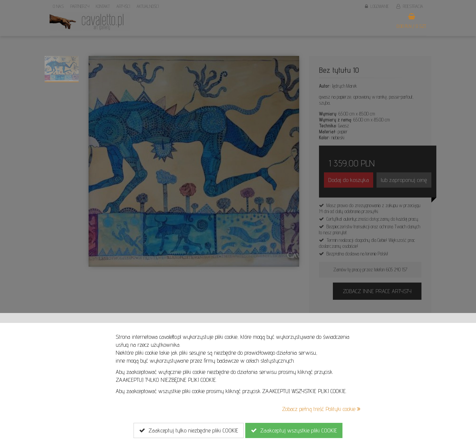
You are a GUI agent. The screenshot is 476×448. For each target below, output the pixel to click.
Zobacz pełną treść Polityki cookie (321, 409)
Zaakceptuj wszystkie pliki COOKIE (294, 430)
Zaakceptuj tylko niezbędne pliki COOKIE (189, 430)
